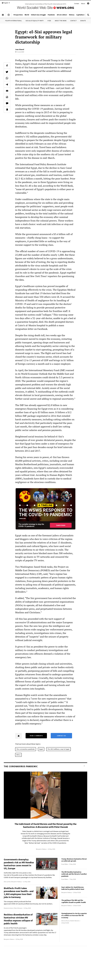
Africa (18, 755)
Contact (77, 4)
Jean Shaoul (20, 49)
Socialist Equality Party (35, 21)
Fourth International (14, 21)
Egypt (41, 749)
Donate (83, 21)
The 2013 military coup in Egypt (58, 749)
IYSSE (49, 21)
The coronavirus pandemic (26, 749)
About (83, 4)
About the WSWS (61, 21)
